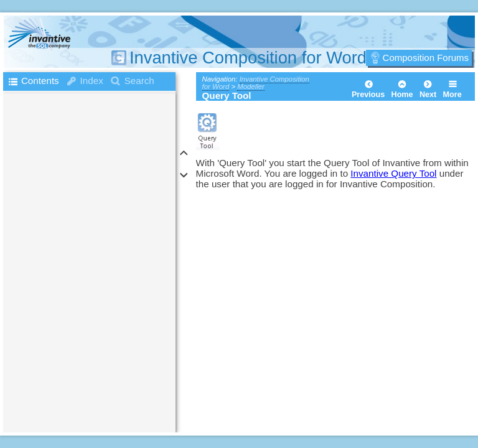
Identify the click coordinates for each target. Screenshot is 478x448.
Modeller (251, 86)
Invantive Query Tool (393, 173)
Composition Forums (426, 58)
